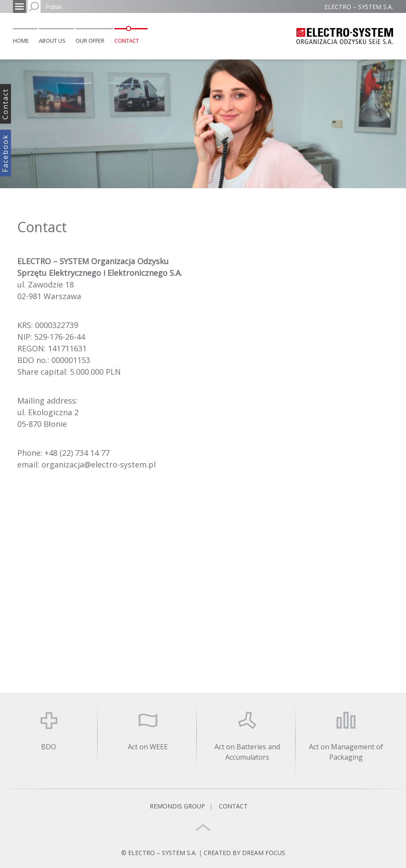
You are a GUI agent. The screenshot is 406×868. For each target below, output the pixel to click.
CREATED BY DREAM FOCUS (244, 853)
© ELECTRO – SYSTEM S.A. (160, 853)
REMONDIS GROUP (177, 806)
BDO (49, 747)
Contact (127, 41)
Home (21, 41)
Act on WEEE (148, 747)
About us (52, 41)
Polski (54, 7)
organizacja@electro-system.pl (99, 464)
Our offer (90, 41)
